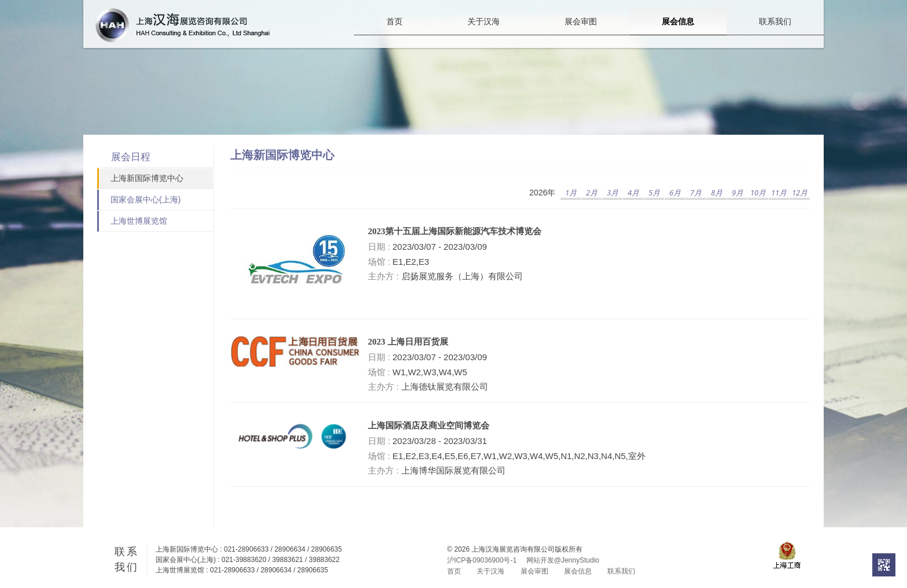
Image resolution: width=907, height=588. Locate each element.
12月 (800, 193)
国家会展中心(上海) (145, 199)
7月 (696, 193)
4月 (633, 193)
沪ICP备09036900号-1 (482, 560)
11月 (779, 193)
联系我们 (775, 33)
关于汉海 (484, 33)
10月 (758, 193)
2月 (592, 193)
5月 (654, 193)
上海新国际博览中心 (147, 178)
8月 (717, 193)
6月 (675, 193)
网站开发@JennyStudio (563, 560)
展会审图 (581, 33)
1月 (571, 193)
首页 (394, 33)
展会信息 (678, 33)
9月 (738, 193)
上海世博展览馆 (139, 221)
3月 (613, 193)
